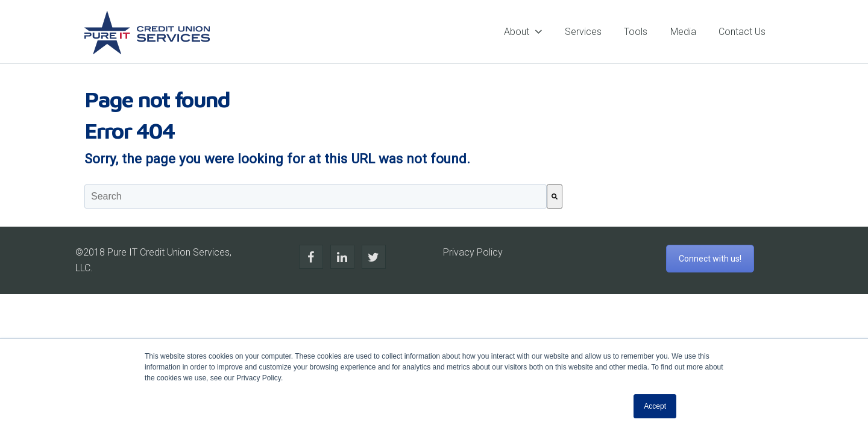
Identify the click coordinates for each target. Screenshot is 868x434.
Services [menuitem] (583, 32)
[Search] (555, 197)
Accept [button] (655, 406)
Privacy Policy (473, 252)
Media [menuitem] (683, 32)
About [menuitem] (517, 32)
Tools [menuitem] (636, 32)
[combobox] (316, 197)
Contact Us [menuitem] (742, 32)
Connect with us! (710, 259)
